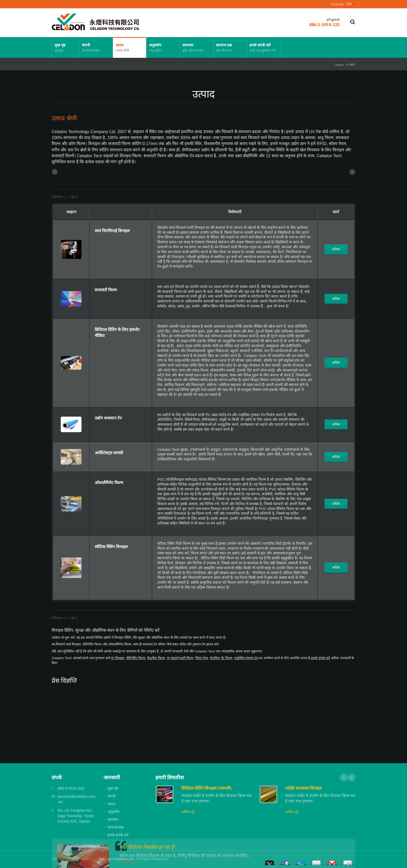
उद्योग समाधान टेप (108, 418)
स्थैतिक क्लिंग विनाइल (111, 547)
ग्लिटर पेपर (202, 658)
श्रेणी (352, 65)
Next (351, 777)
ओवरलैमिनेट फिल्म (109, 483)
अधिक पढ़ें (188, 812)
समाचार (196, 47)
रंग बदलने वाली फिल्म (180, 658)
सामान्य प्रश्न (230, 47)
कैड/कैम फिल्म (156, 658)
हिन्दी (349, 4)
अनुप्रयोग (163, 47)
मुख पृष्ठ (66, 47)
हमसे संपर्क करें (263, 47)
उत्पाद (130, 47)
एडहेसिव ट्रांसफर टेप (246, 658)
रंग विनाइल (118, 658)
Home (339, 65)
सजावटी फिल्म (106, 290)
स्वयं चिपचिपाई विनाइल (112, 231)
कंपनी (96, 47)
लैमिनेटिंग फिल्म (136, 658)
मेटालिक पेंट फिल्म (221, 658)
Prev (344, 777)
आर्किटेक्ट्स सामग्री (109, 453)
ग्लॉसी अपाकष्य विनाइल (303, 788)
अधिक (336, 249)
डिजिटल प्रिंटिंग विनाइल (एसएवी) (206, 788)
